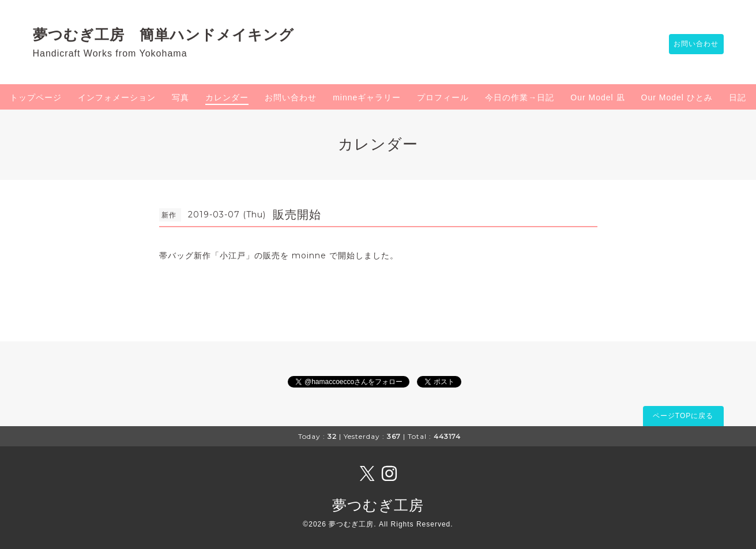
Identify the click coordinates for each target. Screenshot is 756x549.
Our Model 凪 (597, 97)
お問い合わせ (691, 44)
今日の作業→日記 (520, 97)
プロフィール (443, 97)
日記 (738, 97)
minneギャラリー (367, 97)
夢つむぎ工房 (378, 505)
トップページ (36, 97)
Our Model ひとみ (677, 97)
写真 (180, 97)
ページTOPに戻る (683, 416)
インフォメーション (117, 97)
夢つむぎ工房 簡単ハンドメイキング (171, 35)
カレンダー (227, 97)
